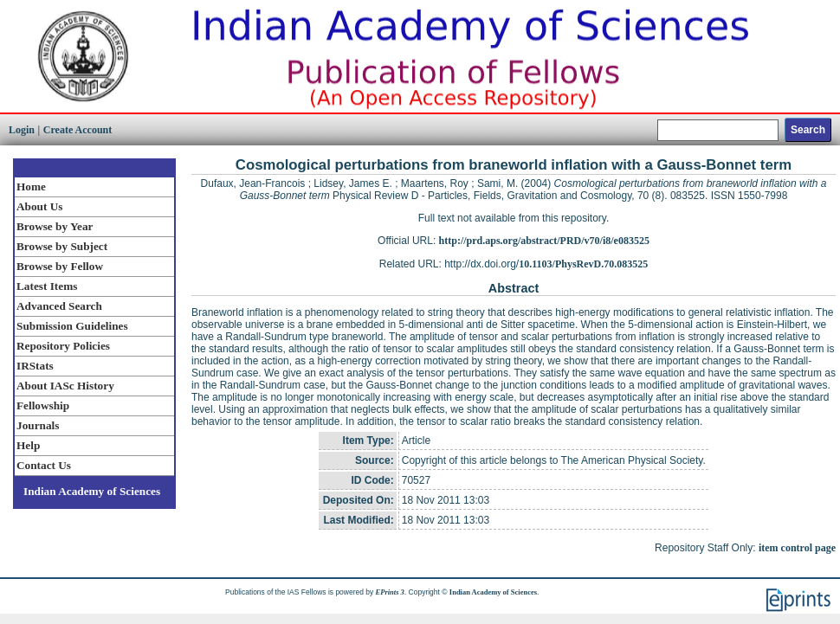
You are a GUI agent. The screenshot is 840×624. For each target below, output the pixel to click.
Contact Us (44, 465)
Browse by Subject (62, 246)
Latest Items (47, 286)
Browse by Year (55, 226)
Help (28, 445)
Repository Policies (63, 346)
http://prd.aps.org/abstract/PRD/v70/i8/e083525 (544, 241)
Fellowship (43, 405)
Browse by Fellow (60, 266)
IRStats (35, 366)
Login (22, 130)
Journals (38, 425)
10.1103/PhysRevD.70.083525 (583, 264)
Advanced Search (59, 306)
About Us (39, 206)
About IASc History (65, 386)
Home (31, 187)
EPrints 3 (390, 592)
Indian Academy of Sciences (92, 491)
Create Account (78, 130)
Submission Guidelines (72, 326)
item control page (797, 548)
